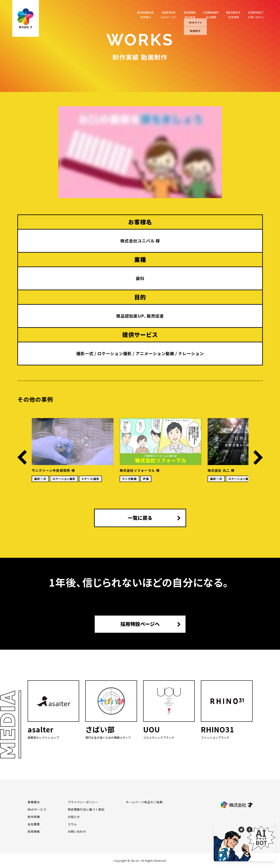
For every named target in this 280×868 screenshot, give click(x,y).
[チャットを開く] (244, 842)
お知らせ (74, 817)
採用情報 (233, 15)
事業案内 (146, 15)
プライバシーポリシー (83, 802)
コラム (72, 824)
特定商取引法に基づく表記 (86, 809)
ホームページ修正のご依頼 (144, 802)
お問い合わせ (256, 15)
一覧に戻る (140, 518)
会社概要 (211, 15)
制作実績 (190, 15)
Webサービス (169, 15)
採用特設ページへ (140, 624)
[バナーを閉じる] (274, 824)
